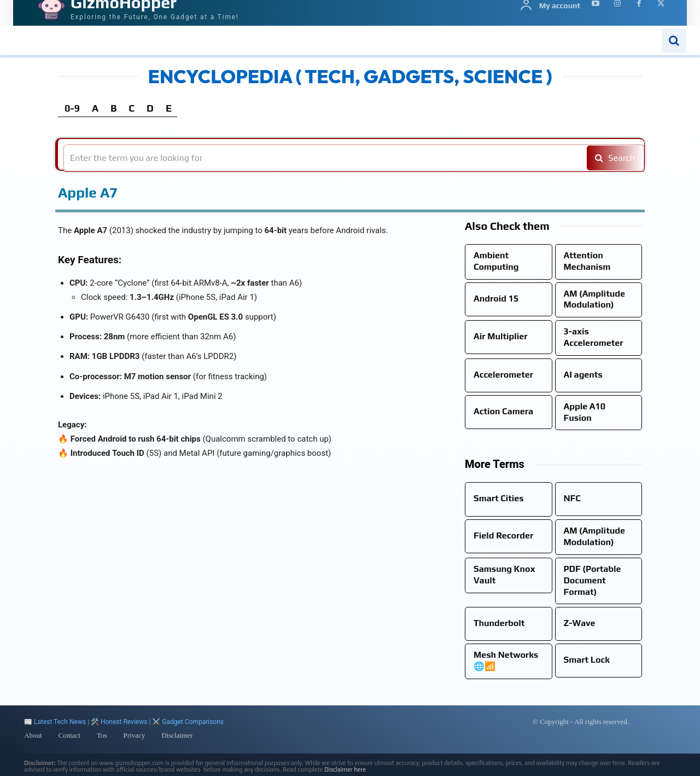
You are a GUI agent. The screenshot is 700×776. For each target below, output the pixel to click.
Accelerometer (503, 375)
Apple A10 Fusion (585, 412)
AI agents (583, 375)
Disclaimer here (345, 769)
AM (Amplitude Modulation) (594, 299)
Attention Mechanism (587, 261)
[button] (674, 40)
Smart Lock (587, 660)
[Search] (613, 158)
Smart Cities (499, 498)
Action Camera (503, 411)
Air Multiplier (501, 336)
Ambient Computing (496, 261)
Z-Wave (580, 623)
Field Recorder (503, 535)
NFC (572, 498)
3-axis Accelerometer (594, 337)
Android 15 (496, 299)
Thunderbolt (499, 623)
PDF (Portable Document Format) (593, 580)
